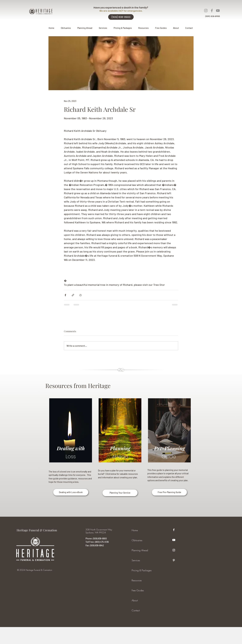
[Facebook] (212, 11)
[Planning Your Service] (120, 493)
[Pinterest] (174, 560)
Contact (136, 610)
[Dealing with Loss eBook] (71, 492)
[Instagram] (206, 11)
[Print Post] (80, 295)
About (135, 600)
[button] (85, 28)
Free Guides (138, 590)
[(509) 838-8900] (121, 17)
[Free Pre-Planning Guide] (169, 492)
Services (136, 560)
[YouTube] (218, 11)
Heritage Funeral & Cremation (37, 530)
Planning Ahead (140, 550)
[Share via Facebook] (65, 295)
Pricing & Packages (142, 570)
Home (135, 530)
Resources (137, 580)
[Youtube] (174, 540)
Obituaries (137, 540)
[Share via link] (73, 295)
